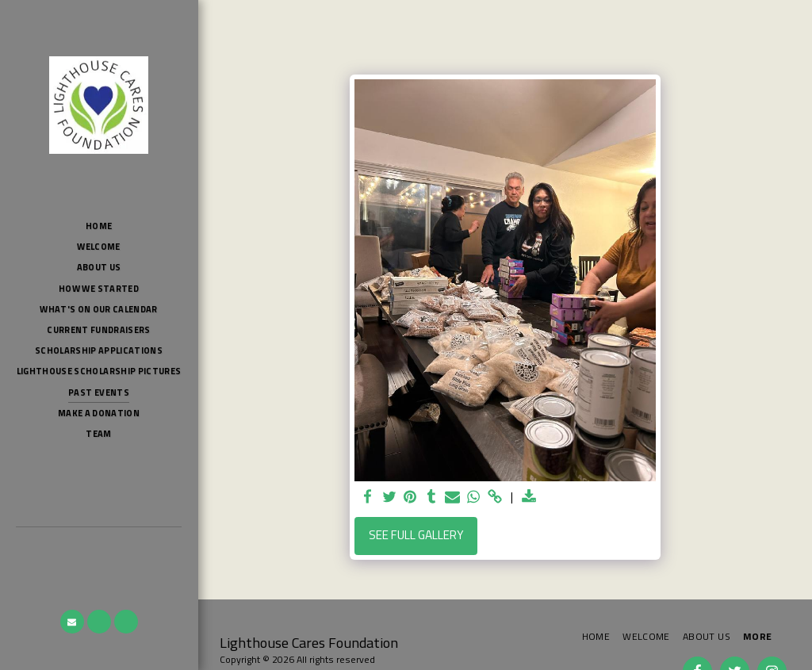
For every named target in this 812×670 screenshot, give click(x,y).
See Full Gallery (416, 535)
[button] (72, 622)
